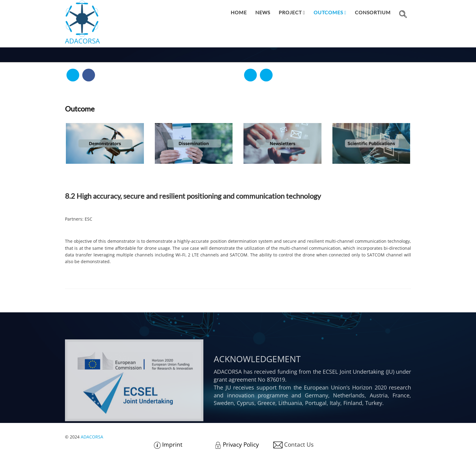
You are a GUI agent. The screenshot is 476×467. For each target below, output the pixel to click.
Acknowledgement (257, 389)
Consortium (373, 12)
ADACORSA (92, 437)
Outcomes (328, 12)
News (263, 12)
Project (290, 12)
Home (239, 12)
